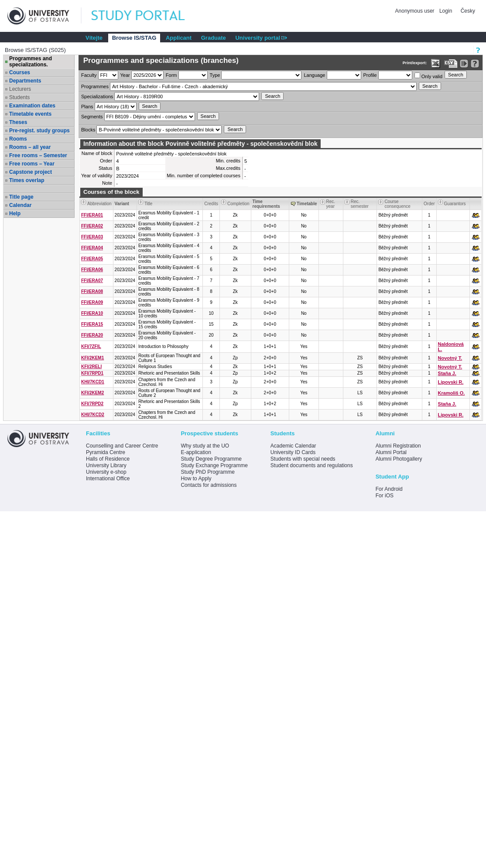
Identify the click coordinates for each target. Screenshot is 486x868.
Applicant (179, 38)
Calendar (20, 205)
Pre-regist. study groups (39, 131)
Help (15, 214)
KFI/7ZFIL (91, 346)
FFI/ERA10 (92, 313)
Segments (92, 117)
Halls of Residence (108, 459)
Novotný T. (450, 358)
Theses (18, 122)
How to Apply (196, 479)
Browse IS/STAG (134, 38)
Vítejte (94, 38)
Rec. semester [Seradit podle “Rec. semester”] (360, 204)
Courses (20, 72)
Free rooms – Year (32, 164)
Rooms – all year (30, 147)
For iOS (385, 496)
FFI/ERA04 (92, 248)
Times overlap (27, 180)
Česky (468, 11)
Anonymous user (416, 11)
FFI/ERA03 (92, 237)
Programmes (95, 86)
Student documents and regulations (312, 465)
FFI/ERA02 (92, 226)
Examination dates (32, 106)
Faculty (89, 75)
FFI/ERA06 (92, 270)
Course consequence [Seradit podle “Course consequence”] (397, 204)
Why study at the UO (205, 446)
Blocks (88, 130)
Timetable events (30, 114)
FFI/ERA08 (92, 291)
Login (446, 11)
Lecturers (20, 89)
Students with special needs (303, 459)
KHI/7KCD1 (93, 382)
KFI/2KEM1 (92, 358)
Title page (21, 197)
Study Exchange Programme (214, 465)
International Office (108, 479)
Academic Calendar (293, 446)
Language (314, 75)
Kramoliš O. (452, 393)
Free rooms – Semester (38, 155)
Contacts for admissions (209, 485)
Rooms (18, 139)
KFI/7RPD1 (92, 373)
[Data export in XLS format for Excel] (436, 64)
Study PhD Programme (207, 472)
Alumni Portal (391, 452)
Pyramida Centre (106, 452)
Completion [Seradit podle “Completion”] (238, 204)
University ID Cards (293, 452)
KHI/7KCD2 (93, 415)
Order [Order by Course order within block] (429, 204)
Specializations (97, 96)
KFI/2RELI (91, 367)
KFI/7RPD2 (92, 404)
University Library (106, 465)
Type (215, 75)
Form (171, 75)
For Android (389, 489)
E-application (196, 452)
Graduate (214, 38)
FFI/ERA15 (92, 324)
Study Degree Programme (211, 459)
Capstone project (31, 172)
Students (19, 97)
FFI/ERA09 (92, 302)
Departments (25, 81)
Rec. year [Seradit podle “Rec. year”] (331, 204)
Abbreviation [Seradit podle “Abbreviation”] (99, 204)
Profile (370, 75)
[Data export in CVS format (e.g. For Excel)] (451, 64)
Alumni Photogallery (399, 459)
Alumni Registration (398, 446)
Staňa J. (447, 373)
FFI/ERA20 (92, 335)
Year (125, 75)
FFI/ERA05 (92, 259)
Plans (87, 107)
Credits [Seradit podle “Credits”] (211, 204)
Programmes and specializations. (31, 62)
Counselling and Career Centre (122, 446)
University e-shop (106, 472)
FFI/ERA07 (92, 281)
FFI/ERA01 (92, 215)
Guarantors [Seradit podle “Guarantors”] (455, 204)
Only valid (428, 76)
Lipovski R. (451, 382)
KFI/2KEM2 (92, 393)
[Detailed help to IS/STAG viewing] (475, 64)
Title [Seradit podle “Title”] (149, 204)
